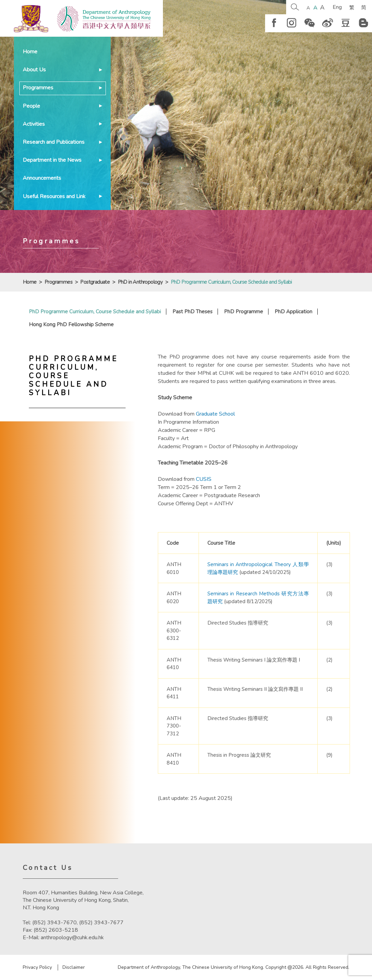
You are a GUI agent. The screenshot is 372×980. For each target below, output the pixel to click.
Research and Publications (54, 142)
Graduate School (215, 414)
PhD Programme (244, 312)
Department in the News (52, 160)
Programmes (38, 88)
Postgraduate (95, 282)
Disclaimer (74, 967)
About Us (34, 70)
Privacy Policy (37, 967)
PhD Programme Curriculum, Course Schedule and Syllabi (95, 312)
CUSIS (204, 479)
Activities (34, 124)
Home (30, 52)
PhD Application (293, 312)
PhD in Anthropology (140, 282)
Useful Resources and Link (54, 196)
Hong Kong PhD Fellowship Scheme (71, 325)
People (31, 106)
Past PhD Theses (192, 312)
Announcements (42, 178)
